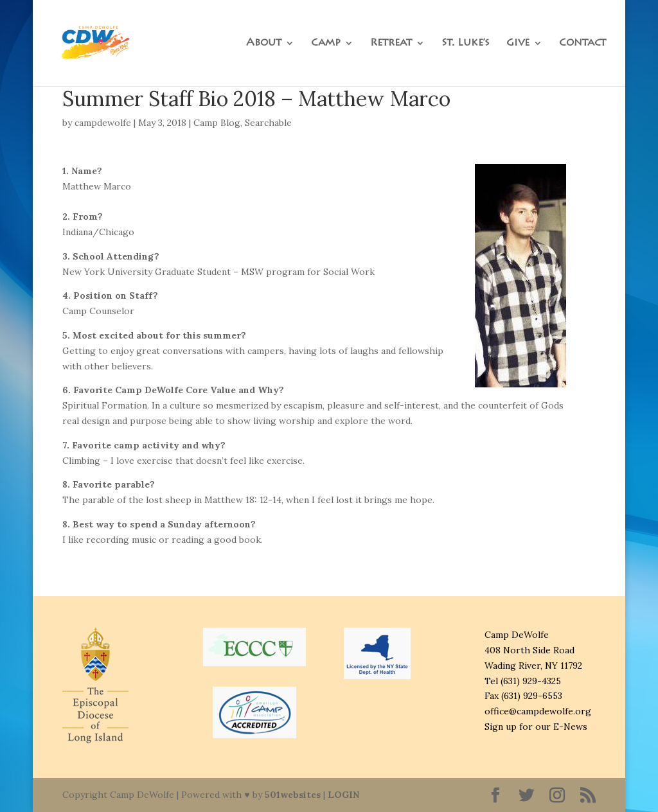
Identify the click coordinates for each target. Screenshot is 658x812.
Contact (582, 43)
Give (518, 43)
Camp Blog (217, 123)
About (264, 43)
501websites (293, 795)
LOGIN (343, 795)
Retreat (391, 43)
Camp (326, 43)
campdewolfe (103, 123)
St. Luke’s (466, 43)
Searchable (268, 123)
